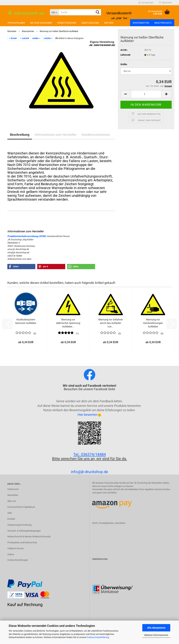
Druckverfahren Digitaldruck (21, 507)
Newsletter (13, 495)
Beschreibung (20, 135)
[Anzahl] (146, 94)
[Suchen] (98, 12)
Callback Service (16, 548)
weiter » (36, 38)
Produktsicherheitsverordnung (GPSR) (27, 236)
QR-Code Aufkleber (41, 23)
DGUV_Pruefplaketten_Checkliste (109, 523)
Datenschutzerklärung (98, 637)
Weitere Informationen (156, 635)
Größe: (124, 64)
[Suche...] (54, 12)
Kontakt (11, 519)
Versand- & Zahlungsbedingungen (24, 531)
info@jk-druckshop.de (89, 472)
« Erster (13, 38)
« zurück (25, 38)
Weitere (109, 23)
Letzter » (48, 38)
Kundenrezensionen (96, 135)
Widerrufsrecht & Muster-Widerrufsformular (29, 537)
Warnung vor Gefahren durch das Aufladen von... (111, 323)
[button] (126, 94)
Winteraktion (141, 23)
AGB (10, 513)
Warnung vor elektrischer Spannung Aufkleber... (68, 323)
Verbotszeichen (67, 23)
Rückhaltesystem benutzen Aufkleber (26, 321)
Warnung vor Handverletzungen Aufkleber (153, 323)
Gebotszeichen (90, 23)
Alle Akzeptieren (156, 628)
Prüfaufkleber (16, 23)
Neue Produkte (163, 23)
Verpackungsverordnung (19, 525)
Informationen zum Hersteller (56, 135)
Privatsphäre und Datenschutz (22, 542)
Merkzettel (165, 3)
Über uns (12, 501)
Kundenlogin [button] (146, 3)
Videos (11, 554)
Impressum (13, 489)
